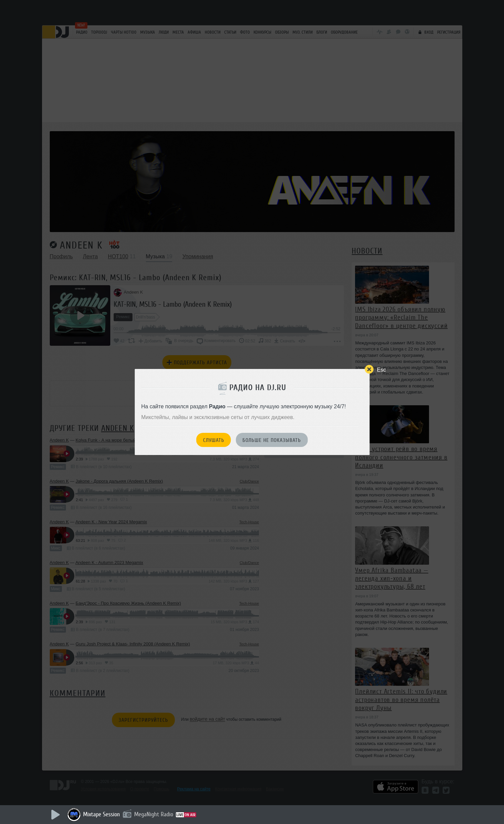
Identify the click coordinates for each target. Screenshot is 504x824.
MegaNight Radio (154, 814)
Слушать (214, 440)
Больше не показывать (272, 440)
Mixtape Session (102, 814)
